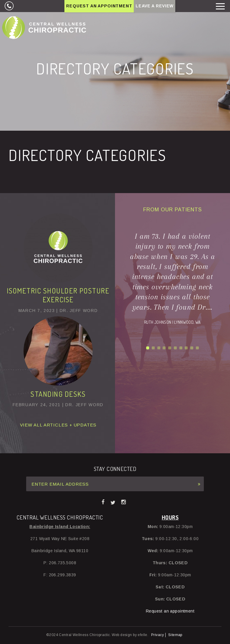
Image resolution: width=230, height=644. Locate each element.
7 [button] (181, 348)
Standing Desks (58, 394)
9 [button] (192, 348)
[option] (172, 279)
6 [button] (175, 348)
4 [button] (164, 348)
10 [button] (197, 348)
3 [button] (159, 348)
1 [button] (148, 348)
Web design (122, 635)
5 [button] (170, 348)
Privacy (157, 635)
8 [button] (186, 348)
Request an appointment (170, 611)
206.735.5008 (9, 6)
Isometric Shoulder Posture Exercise (58, 295)
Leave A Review (155, 6)
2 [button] (153, 348)
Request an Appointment (99, 6)
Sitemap (175, 635)
